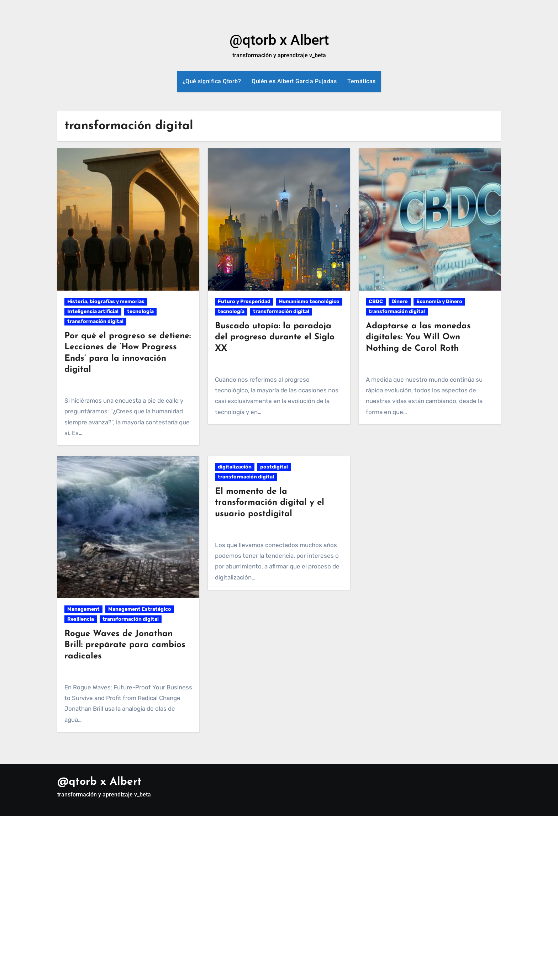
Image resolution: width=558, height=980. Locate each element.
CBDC (376, 301)
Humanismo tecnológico (309, 301)
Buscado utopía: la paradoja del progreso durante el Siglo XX (275, 337)
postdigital (274, 467)
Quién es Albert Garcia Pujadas (294, 81)
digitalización (235, 467)
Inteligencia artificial (93, 311)
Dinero (400, 301)
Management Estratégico (140, 609)
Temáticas (362, 81)
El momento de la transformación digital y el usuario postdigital (270, 503)
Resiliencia (81, 619)
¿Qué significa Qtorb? (212, 81)
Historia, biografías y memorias (106, 301)
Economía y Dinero (439, 301)
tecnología (140, 311)
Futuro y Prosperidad (244, 301)
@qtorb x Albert (279, 40)
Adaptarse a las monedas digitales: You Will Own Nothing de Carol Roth (418, 337)
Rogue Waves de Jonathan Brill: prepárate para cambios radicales (125, 645)
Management (83, 609)
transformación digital (95, 321)
